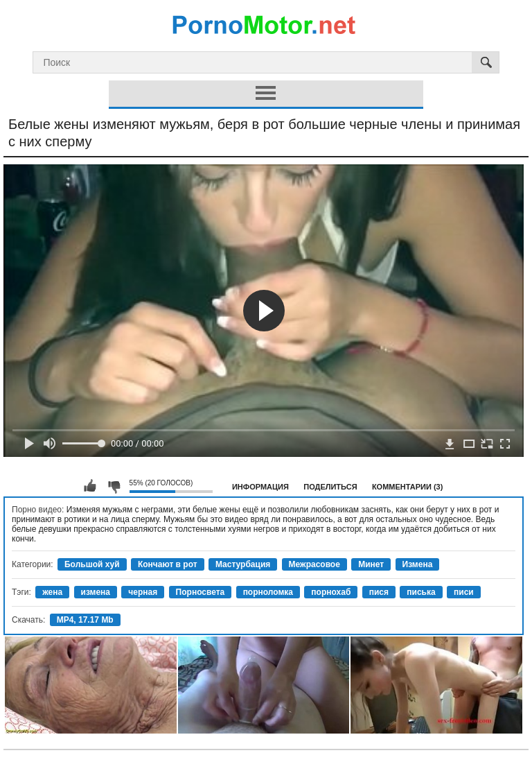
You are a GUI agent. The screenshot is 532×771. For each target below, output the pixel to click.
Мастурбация (243, 564)
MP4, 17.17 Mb (85, 620)
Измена (418, 564)
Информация (260, 487)
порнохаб (331, 592)
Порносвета (201, 592)
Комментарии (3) (408, 487)
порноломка (268, 592)
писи (464, 592)
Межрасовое (314, 564)
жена (52, 592)
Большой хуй (92, 564)
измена (96, 592)
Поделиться (330, 487)
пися (379, 592)
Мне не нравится (114, 486)
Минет (371, 564)
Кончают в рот (168, 564)
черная (143, 592)
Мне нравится (90, 486)
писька (421, 592)
